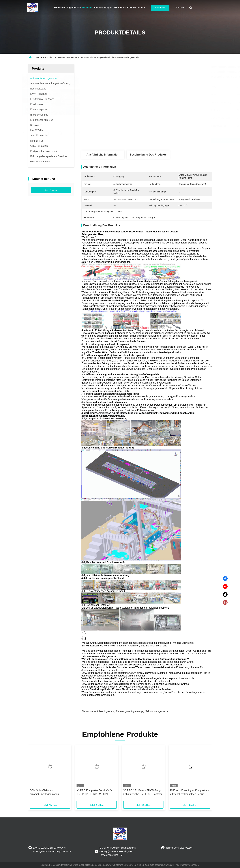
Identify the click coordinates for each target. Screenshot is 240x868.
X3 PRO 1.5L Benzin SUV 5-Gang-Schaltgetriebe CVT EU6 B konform (143, 792)
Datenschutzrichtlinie (61, 865)
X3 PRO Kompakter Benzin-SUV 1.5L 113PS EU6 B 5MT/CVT (94, 792)
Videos (122, 8)
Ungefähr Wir (74, 8)
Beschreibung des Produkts (148, 155)
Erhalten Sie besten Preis (163, 140)
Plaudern (160, 8)
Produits (87, 8)
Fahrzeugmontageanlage (130, 711)
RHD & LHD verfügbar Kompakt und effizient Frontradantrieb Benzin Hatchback (190, 793)
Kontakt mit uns (136, 8)
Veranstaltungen (103, 8)
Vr (115, 8)
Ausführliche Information (103, 155)
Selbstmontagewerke (157, 711)
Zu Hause (59, 8)
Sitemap (45, 865)
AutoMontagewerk (104, 711)
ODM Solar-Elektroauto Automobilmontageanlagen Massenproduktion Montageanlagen (49, 793)
